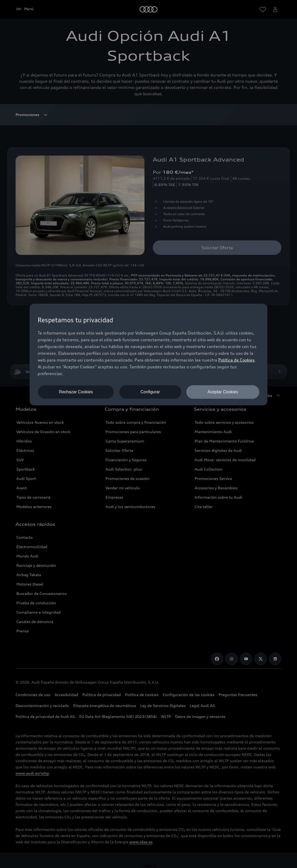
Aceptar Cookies (223, 392)
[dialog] (148, 355)
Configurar (150, 392)
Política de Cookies (236, 360)
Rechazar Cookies (76, 392)
